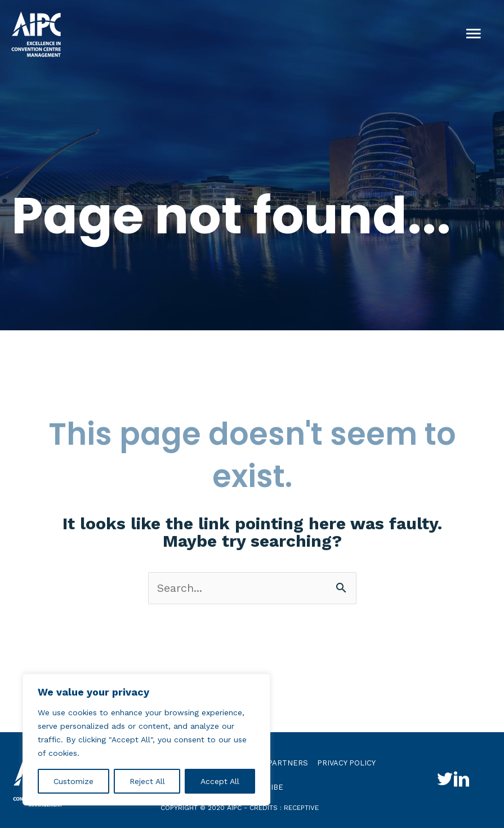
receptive (301, 808)
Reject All (147, 781)
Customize (73, 781)
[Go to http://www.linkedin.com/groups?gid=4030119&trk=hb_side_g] (462, 781)
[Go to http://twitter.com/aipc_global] (445, 781)
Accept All (220, 781)
